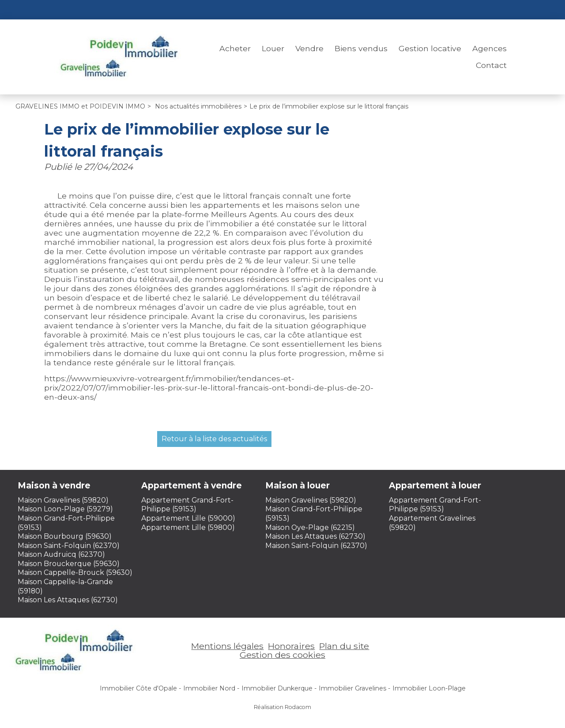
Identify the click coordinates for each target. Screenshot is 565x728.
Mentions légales (227, 646)
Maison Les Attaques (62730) (68, 600)
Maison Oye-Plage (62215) (310, 527)
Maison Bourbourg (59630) (65, 536)
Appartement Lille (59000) (188, 518)
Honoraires (291, 646)
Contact (491, 65)
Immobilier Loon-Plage (429, 688)
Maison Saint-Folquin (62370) (69, 546)
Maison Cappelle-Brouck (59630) (75, 572)
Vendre (309, 48)
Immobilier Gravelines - (354, 688)
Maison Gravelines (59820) (63, 500)
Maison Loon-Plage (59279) (65, 509)
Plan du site (344, 646)
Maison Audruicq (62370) (61, 554)
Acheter (235, 48)
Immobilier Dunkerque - (279, 688)
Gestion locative (430, 48)
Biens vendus (361, 48)
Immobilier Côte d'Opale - (140, 688)
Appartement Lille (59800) (188, 527)
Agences (490, 48)
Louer (273, 48)
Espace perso (481, 9)
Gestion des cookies (282, 655)
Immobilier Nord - (211, 688)
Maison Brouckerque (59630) (69, 564)
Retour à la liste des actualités (214, 439)
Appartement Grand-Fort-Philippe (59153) (187, 505)
